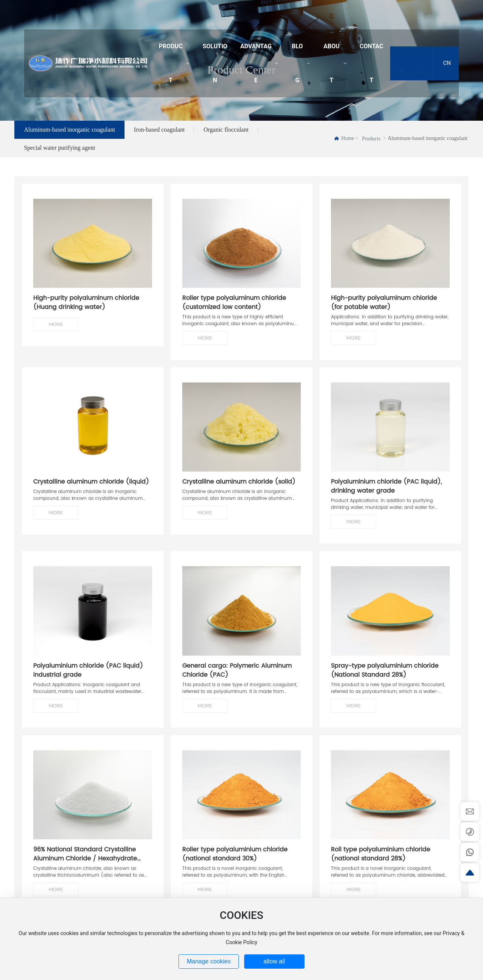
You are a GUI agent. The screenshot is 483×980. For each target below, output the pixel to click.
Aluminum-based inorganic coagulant (69, 130)
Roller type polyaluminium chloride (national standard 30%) (235, 863)
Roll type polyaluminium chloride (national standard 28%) (381, 863)
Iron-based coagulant (159, 130)
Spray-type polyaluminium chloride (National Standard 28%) (385, 679)
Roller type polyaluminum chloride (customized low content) (234, 312)
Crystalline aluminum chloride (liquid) (91, 487)
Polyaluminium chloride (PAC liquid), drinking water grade (386, 496)
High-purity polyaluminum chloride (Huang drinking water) (86, 312)
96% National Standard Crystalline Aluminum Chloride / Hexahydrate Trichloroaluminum (85, 868)
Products (371, 139)
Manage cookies (209, 961)
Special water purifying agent (59, 157)
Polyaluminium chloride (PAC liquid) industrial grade (88, 679)
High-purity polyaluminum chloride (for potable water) (384, 312)
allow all (274, 968)
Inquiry (417, 63)
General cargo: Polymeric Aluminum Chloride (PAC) (237, 679)
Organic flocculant (226, 130)
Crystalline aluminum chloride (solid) (239, 487)
